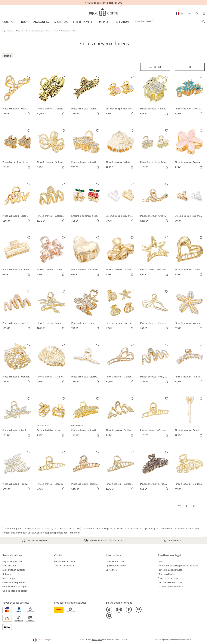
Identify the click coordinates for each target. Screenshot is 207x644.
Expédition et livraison (14, 570)
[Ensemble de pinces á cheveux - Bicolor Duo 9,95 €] (121, 203)
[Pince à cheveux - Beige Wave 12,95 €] (17, 203)
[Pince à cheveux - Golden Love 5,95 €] (190, 256)
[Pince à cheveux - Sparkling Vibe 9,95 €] (155, 96)
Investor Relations (115, 561)
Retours (7, 574)
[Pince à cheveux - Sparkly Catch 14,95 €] (86, 96)
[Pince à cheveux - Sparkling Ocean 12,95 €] (52, 310)
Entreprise (111, 570)
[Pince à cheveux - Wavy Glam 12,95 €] (17, 96)
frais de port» (97, 640)
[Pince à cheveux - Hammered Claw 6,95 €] (17, 256)
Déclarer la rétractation (170, 582)
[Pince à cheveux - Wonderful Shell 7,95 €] (17, 364)
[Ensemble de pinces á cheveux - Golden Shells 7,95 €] (121, 310)
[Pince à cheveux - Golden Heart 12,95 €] (121, 364)
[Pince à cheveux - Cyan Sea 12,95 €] (190, 96)
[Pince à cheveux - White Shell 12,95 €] (121, 149)
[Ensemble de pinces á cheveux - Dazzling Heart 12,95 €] (155, 149)
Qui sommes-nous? (116, 565)
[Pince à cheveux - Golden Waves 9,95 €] (121, 417)
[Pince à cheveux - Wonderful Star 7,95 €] (190, 310)
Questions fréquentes (14, 582)
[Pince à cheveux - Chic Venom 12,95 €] (155, 203)
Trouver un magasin (64, 565)
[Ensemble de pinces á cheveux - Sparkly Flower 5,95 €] (121, 96)
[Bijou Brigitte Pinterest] (138, 610)
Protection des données (170, 570)
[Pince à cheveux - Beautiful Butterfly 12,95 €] (190, 417)
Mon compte (9, 578)
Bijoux (24, 22)
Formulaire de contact (65, 561)
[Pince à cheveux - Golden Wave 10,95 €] (52, 203)
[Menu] (155, 67)
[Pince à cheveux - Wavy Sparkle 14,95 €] (155, 364)
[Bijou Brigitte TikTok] (109, 610)
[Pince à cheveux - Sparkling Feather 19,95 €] (86, 417)
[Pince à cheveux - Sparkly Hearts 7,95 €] (86, 149)
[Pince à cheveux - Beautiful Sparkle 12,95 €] (86, 471)
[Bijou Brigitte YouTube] (109, 616)
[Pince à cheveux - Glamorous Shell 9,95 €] (52, 364)
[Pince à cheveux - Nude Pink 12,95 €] (17, 310)
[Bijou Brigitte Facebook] (129, 610)
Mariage (103, 22)
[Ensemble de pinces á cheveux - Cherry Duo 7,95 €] (86, 203)
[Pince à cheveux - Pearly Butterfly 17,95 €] (17, 471)
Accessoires (41, 22)
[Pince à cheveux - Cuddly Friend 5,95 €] (52, 256)
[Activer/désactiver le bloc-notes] (29, 77)
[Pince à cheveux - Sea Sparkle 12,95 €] (17, 417)
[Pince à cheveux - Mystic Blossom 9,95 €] (155, 471)
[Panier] (204, 13)
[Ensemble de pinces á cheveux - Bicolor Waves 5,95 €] (190, 203)
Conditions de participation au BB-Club (178, 565)
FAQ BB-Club (9, 565)
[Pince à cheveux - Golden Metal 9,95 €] (86, 310)
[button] (189, 13)
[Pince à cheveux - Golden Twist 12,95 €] (155, 417)
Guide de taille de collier (15, 591)
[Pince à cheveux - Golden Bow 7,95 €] (155, 310)
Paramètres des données (171, 587)
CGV (160, 561)
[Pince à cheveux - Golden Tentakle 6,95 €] (52, 149)
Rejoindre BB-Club (12, 561)
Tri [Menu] (190, 67)
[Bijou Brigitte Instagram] (119, 610)
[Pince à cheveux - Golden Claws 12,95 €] (52, 96)
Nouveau (8, 22)
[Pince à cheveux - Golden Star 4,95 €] (155, 256)
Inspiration (121, 22)
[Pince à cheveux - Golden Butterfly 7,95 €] (190, 471)
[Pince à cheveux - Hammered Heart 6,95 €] (86, 256)
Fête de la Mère (83, 22)
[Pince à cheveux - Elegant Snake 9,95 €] (52, 471)
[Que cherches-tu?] (169, 21)
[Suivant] (201, 506)
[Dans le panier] (29, 113)
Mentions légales (166, 574)
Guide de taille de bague (15, 586)
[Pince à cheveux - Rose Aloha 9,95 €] (190, 149)
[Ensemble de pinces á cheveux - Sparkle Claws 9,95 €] (17, 149)
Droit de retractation (168, 578)
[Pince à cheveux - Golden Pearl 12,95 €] (121, 471)
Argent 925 (61, 22)
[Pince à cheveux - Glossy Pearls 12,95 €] (86, 364)
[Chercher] (203, 21)
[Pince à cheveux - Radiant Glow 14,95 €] (190, 364)
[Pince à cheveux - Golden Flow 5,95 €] (121, 256)
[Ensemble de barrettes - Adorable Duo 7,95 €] (52, 417)
